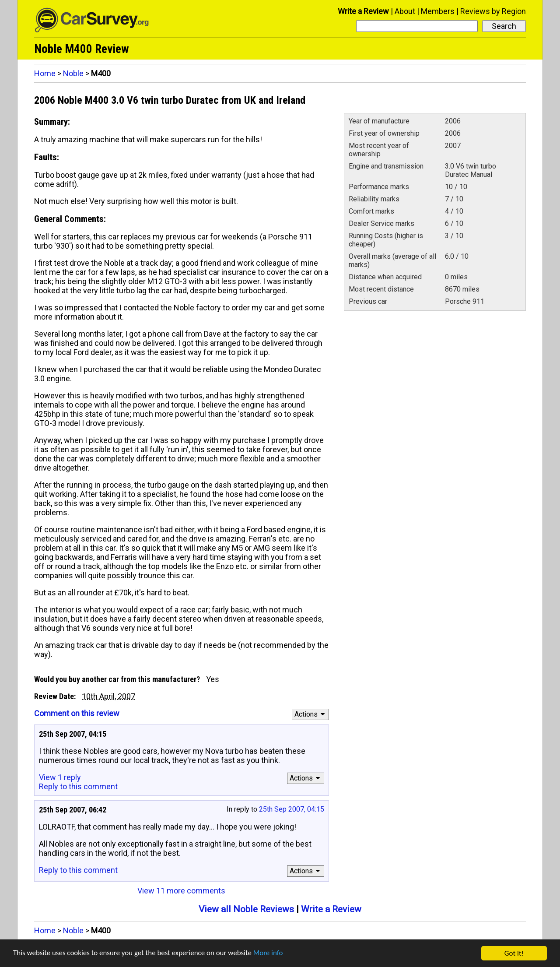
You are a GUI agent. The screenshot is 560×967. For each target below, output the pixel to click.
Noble (73, 73)
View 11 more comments (181, 891)
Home (45, 73)
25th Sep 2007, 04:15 (292, 809)
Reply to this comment (78, 786)
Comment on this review (77, 713)
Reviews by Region (493, 11)
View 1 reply (60, 777)
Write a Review (363, 11)
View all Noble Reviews (246, 909)
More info (269, 954)
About (405, 11)
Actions (311, 714)
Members (438, 11)
